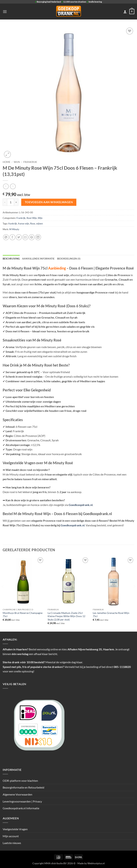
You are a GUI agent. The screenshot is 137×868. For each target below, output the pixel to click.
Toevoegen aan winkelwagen (49, 202)
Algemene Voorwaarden (17, 794)
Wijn (17, 162)
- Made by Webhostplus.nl (90, 863)
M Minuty (14, 229)
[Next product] (6, 186)
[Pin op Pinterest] (32, 237)
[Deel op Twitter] (19, 237)
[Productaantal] (11, 202)
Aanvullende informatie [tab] (38, 259)
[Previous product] (13, 186)
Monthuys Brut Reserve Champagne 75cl (23, 615)
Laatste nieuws (12, 843)
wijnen (40, 224)
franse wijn (24, 224)
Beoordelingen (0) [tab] (69, 259)
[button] (5, 12)
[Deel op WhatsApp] (6, 237)
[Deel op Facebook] (12, 237)
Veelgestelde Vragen (15, 829)
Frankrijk (30, 162)
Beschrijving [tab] (11, 259)
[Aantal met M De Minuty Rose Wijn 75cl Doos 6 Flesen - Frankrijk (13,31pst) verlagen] (5, 202)
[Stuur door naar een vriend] (25, 237)
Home (7, 162)
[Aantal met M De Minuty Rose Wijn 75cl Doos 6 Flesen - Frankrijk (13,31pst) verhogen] (16, 202)
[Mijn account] (125, 12)
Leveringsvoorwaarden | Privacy (22, 801)
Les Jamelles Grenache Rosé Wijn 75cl (111, 615)
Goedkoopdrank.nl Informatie (21, 808)
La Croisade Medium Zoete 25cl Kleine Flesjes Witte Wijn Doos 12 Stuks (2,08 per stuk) (66, 616)
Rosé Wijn (32, 218)
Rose (33, 224)
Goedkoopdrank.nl (81, 505)
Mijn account (11, 836)
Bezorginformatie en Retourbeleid (23, 787)
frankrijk (13, 224)
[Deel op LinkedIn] (38, 237)
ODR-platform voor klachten (20, 781)
